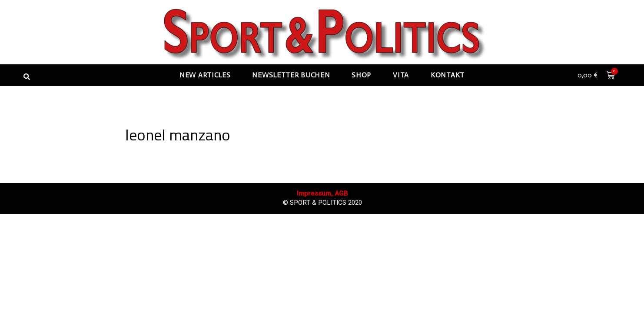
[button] (27, 77)
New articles (205, 75)
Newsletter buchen (291, 75)
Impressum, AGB (323, 292)
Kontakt (448, 75)
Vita (401, 75)
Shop (361, 75)
